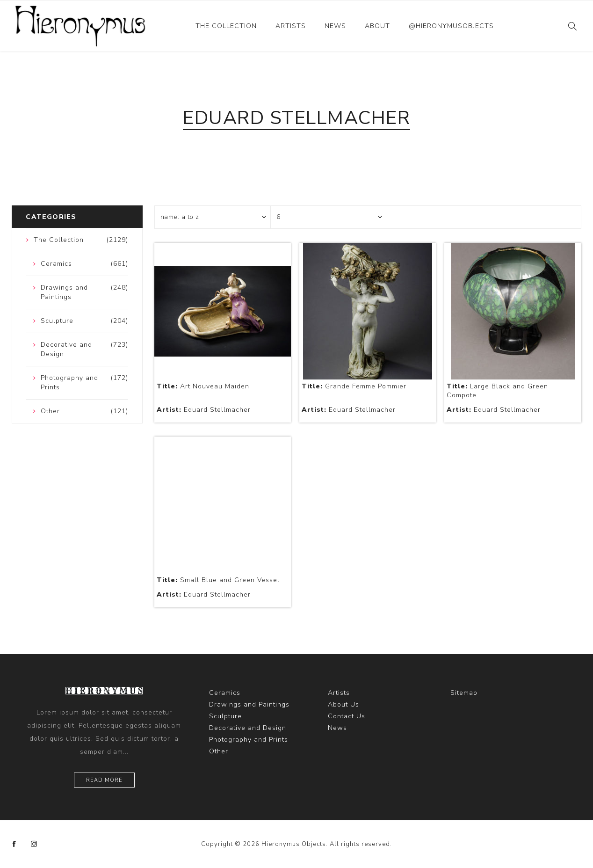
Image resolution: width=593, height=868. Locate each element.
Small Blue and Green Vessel (218, 580)
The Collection (226, 26)
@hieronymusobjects (451, 26)
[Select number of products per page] (329, 217)
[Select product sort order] (213, 217)
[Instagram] (34, 844)
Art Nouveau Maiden (203, 386)
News (335, 26)
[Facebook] (14, 844)
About (377, 26)
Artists (291, 26)
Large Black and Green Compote (497, 391)
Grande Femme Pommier (354, 386)
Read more (104, 780)
